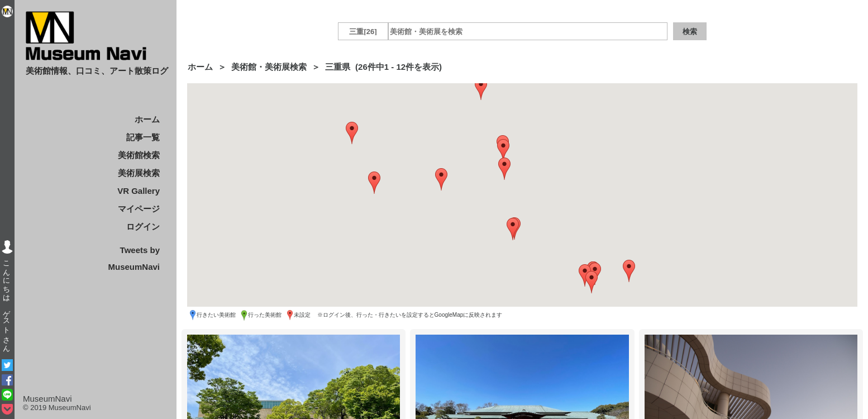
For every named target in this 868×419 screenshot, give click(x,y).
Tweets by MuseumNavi (134, 258)
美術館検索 (139, 155)
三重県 (338, 67)
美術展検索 (139, 173)
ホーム (147, 119)
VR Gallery (139, 191)
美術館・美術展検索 (269, 67)
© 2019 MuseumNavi (57, 408)
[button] (503, 150)
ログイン (143, 227)
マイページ (139, 209)
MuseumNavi (47, 399)
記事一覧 (143, 137)
